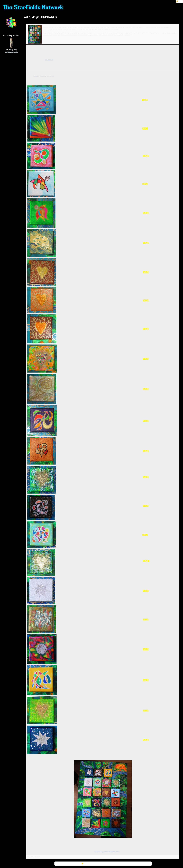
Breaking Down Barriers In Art (43, 76)
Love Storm (49, 60)
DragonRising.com (11, 52)
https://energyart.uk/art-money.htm (106, 852)
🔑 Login (179, 1)
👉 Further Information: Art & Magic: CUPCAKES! (103, 864)
